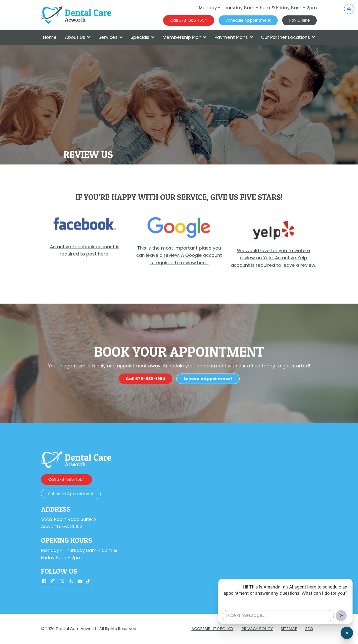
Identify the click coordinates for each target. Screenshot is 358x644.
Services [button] (111, 37)
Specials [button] (142, 37)
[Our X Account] (62, 582)
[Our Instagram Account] (53, 582)
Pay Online (299, 20)
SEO (309, 629)
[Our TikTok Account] (88, 582)
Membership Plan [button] (184, 37)
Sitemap (289, 629)
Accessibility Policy (212, 629)
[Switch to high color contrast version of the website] (349, 9)
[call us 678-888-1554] (189, 20)
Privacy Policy (257, 629)
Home (50, 37)
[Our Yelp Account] (71, 582)
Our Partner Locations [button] (288, 37)
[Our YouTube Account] (80, 582)
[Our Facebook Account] (44, 582)
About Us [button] (78, 37)
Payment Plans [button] (234, 37)
